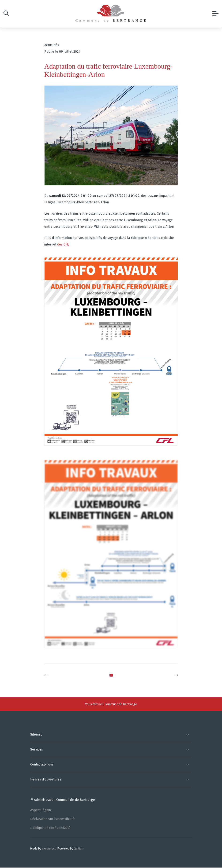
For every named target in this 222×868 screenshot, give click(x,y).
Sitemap (36, 734)
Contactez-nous (42, 764)
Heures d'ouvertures (46, 779)
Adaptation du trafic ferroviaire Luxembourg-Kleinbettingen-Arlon (109, 70)
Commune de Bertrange (121, 704)
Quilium (79, 848)
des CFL (63, 244)
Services (37, 749)
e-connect (49, 848)
